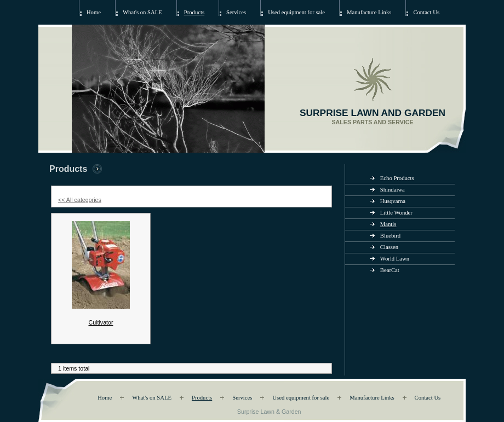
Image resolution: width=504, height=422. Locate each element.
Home (94, 12)
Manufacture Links (369, 12)
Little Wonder (396, 213)
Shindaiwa (393, 190)
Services (236, 12)
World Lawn (395, 259)
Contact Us (426, 12)
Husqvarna (393, 201)
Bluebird (390, 236)
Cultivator (101, 322)
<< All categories (80, 200)
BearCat (390, 270)
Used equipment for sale (296, 12)
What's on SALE (142, 12)
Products (194, 12)
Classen (389, 247)
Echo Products (397, 178)
